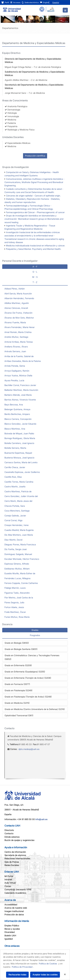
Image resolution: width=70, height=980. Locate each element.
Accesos (15, 2)
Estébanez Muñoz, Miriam (17, 569)
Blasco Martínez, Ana (15, 429)
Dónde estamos (12, 837)
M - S (35, 277)
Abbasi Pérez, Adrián (15, 289)
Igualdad (9, 939)
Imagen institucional (14, 911)
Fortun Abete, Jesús (14, 607)
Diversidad (10, 932)
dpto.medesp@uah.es (29, 749)
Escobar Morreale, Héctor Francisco (22, 559)
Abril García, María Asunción (18, 294)
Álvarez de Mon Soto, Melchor (19, 318)
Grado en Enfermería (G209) (18, 665)
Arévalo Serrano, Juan (15, 351)
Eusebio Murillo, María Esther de (20, 573)
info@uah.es (41, 819)
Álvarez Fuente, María (15, 322)
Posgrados (35, 635)
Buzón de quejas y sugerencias (19, 840)
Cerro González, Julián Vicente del (21, 496)
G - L (35, 272)
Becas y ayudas (12, 929)
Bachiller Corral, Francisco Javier (20, 385)
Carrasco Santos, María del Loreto (21, 462)
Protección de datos (14, 915)
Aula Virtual (10, 883)
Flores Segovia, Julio (14, 602)
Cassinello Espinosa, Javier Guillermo (22, 472)
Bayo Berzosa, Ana (14, 405)
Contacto (9, 833)
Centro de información (15, 852)
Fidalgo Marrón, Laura (15, 588)
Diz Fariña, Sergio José (16, 549)
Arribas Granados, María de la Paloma (23, 361)
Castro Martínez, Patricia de (18, 491)
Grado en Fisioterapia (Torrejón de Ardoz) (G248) (28, 697)
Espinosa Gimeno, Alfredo (17, 564)
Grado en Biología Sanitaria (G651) (21, 649)
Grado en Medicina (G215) (17, 703)
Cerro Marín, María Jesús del (18, 501)
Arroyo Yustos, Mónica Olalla (18, 375)
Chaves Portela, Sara (15, 506)
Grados (35, 630)
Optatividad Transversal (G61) (19, 715)
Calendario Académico (15, 893)
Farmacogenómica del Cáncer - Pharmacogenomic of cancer (35, 212)
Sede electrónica (30, 2)
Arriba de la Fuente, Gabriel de (19, 356)
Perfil (5, 2)
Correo (8, 886)
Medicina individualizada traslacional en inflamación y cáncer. (36, 246)
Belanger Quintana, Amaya (17, 409)
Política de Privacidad (22, 967)
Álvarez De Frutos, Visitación (18, 313)
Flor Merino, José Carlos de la (19, 598)
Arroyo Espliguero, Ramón (17, 371)
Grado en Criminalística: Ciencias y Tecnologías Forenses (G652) (32, 657)
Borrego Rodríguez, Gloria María (20, 438)
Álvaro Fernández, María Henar (20, 327)
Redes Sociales (12, 865)
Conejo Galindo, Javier (15, 516)
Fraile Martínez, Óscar (15, 612)
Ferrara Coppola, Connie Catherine (21, 583)
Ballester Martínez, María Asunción (21, 390)
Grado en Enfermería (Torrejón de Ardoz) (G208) (28, 678)
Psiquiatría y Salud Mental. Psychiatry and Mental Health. (34, 249)
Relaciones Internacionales (17, 858)
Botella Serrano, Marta (15, 448)
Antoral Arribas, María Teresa (19, 342)
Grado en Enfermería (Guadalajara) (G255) (25, 672)
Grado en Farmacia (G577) (17, 684)
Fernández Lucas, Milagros (17, 578)
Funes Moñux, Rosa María (17, 617)
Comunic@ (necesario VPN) (18, 889)
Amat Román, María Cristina (18, 332)
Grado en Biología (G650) (17, 643)
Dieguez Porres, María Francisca (20, 544)
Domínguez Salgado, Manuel (18, 554)
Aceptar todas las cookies (45, 975)
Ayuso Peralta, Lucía (14, 380)
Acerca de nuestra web (16, 908)
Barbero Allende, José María (18, 395)
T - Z (35, 282)
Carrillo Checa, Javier (15, 467)
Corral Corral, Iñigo (13, 520)
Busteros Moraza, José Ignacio (19, 458)
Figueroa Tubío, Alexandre (17, 593)
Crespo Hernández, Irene (16, 525)
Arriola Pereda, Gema (15, 366)
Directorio (9, 830)
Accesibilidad (11, 905)
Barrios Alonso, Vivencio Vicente (20, 400)
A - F (35, 267)
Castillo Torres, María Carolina (19, 482)
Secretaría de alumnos (15, 855)
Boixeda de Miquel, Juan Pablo (19, 433)
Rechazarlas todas (17, 975)
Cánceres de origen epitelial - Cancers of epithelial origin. (33, 196)
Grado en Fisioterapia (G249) (19, 690)
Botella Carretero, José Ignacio (19, 443)
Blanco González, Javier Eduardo (20, 424)
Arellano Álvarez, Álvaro (16, 347)
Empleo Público (12, 926)
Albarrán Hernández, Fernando (19, 298)
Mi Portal (9, 876)
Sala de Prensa (12, 862)
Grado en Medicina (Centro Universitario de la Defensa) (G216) (35, 709)
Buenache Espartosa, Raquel (18, 453)
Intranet (8, 879)
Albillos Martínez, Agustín (17, 303)
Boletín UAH (10, 936)
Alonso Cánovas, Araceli (16, 308)
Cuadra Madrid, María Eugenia (19, 530)
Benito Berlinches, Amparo (17, 414)
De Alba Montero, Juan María (19, 535)
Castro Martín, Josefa (15, 486)
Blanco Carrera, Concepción (18, 419)
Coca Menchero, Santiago (17, 511)
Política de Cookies (48, 964)
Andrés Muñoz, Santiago (16, 337)
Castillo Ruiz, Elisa (13, 477)
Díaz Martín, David (13, 540)
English (45, 2)
